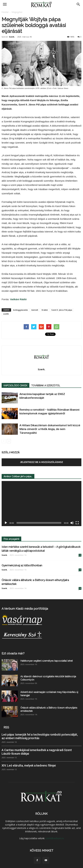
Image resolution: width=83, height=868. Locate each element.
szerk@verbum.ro (55, 838)
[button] (78, 4)
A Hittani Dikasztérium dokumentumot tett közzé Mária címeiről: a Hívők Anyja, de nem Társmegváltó (50, 429)
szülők (6, 314)
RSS (6, 727)
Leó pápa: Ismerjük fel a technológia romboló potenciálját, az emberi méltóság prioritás (40, 736)
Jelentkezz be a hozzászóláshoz (42, 462)
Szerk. (12, 37)
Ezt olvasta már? (13, 653)
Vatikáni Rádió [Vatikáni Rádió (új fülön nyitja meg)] (18, 299)
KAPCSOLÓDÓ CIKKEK (15, 386)
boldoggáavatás (21, 310)
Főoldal (5, 12)
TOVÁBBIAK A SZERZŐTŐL (46, 386)
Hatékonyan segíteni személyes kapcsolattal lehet (47, 661)
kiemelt (35, 310)
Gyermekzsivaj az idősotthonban (22, 565)
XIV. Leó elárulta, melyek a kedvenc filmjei (29, 765)
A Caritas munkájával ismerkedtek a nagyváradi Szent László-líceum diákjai (37, 752)
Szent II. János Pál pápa (62, 310)
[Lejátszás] (6, 523)
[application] (41, 504)
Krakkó (45, 310)
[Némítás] (72, 523)
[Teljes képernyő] (77, 523)
